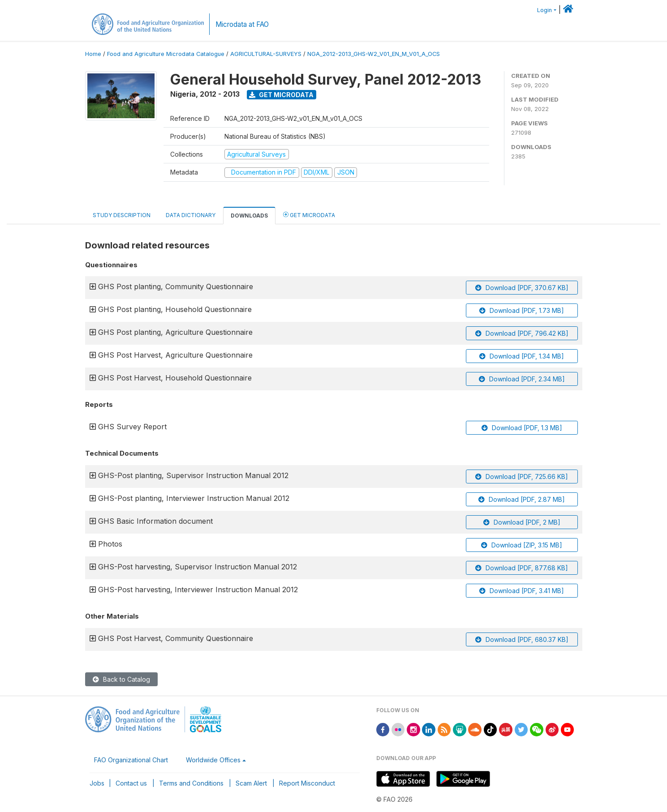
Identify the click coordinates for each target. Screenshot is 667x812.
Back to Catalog (121, 679)
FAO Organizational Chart (131, 760)
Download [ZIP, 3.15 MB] (522, 545)
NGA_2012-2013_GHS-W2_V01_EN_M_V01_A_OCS (374, 54)
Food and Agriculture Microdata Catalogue (166, 54)
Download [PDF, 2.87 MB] (522, 499)
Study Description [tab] (122, 215)
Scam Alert (251, 783)
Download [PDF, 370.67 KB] (522, 288)
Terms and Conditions (191, 783)
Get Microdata (281, 95)
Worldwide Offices (213, 760)
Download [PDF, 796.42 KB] (522, 333)
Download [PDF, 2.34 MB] (522, 379)
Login (544, 10)
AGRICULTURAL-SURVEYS (266, 54)
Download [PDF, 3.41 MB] (522, 591)
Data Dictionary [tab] (191, 215)
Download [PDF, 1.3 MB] (522, 428)
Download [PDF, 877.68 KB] (522, 568)
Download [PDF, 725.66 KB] (522, 477)
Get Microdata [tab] (309, 215)
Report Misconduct (307, 783)
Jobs (97, 783)
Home (93, 54)
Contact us (131, 783)
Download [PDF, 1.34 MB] (522, 356)
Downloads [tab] (249, 216)
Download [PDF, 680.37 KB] (522, 639)
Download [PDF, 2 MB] (522, 522)
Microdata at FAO (242, 24)
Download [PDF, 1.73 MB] (522, 310)
